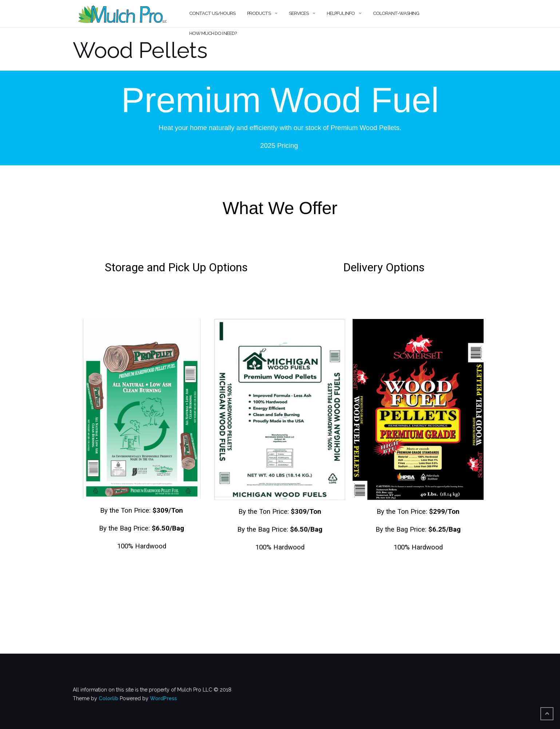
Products (259, 13)
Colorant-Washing (396, 13)
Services (299, 13)
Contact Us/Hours (212, 13)
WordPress (163, 698)
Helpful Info (341, 13)
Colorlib (108, 698)
